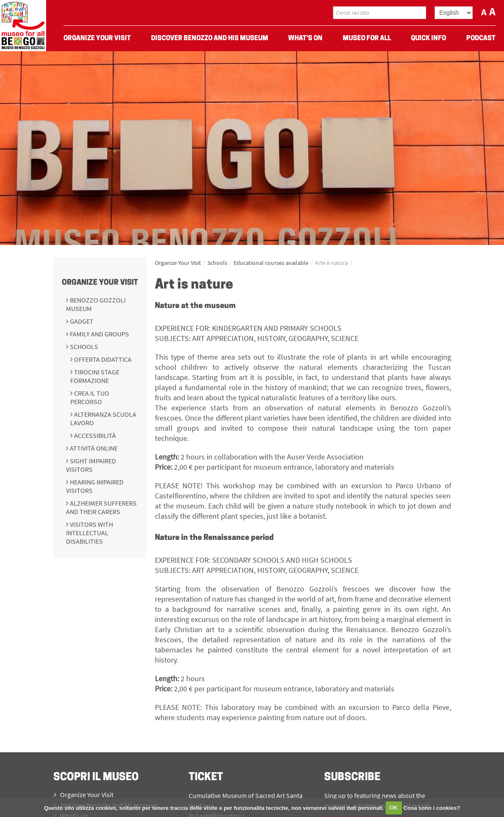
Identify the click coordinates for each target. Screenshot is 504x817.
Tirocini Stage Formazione (95, 376)
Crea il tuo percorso (90, 397)
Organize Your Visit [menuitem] (97, 39)
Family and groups (99, 334)
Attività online (93, 448)
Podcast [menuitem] (481, 39)
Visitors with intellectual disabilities (90, 533)
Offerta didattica (102, 359)
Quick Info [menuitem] (428, 39)
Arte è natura (331, 263)
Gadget (81, 321)
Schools (83, 347)
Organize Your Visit (100, 283)
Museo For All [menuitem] (367, 39)
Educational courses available (271, 263)
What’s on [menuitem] (305, 39)
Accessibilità (94, 435)
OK (394, 807)
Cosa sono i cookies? (432, 807)
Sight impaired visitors (91, 465)
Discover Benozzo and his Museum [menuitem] (210, 39)
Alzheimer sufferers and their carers (101, 507)
